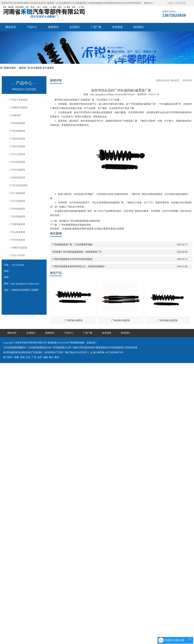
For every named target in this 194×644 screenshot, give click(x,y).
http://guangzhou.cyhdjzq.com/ (25, 284)
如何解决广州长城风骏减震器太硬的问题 (80, 221)
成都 (45, 357)
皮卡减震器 (48, 68)
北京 (28, 357)
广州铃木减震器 (17, 146)
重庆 (57, 357)
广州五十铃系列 (17, 255)
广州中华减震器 (17, 170)
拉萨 (40, 357)
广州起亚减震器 (17, 139)
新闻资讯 (53, 27)
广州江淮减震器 (17, 201)
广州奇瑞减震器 (17, 178)
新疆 (17, 357)
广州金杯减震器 (17, 123)
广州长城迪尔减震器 (167, 320)
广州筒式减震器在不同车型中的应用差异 (72, 259)
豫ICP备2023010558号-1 (77, 352)
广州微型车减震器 (18, 108)
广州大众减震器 (17, 154)
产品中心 (32, 27)
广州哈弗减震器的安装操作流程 (75, 225)
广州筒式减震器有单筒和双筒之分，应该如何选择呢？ (79, 266)
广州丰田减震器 (17, 240)
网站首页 (11, 27)
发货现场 (117, 27)
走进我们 (75, 27)
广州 (34, 357)
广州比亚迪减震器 (18, 185)
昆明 (22, 357)
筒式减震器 (37, 68)
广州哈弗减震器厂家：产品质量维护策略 (72, 245)
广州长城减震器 (17, 131)
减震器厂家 (25, 68)
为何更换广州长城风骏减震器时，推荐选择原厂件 (77, 252)
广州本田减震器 (17, 162)
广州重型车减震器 (18, 248)
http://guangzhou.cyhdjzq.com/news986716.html (113, 94)
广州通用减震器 (17, 224)
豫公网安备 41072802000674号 (107, 352)
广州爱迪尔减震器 (74, 320)
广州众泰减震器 (17, 232)
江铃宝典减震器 (78, 3)
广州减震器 (15, 115)
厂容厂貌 (96, 27)
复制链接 (52, 343)
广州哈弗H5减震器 (121, 320)
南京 (51, 357)
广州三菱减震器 (17, 193)
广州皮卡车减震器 (18, 100)
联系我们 (139, 27)
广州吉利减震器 (17, 217)
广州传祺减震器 (17, 209)
